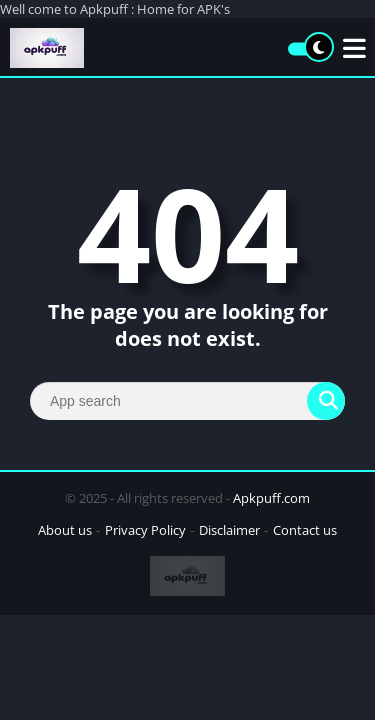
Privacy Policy (145, 530)
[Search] (187, 401)
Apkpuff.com (271, 498)
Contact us (305, 530)
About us (65, 530)
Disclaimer (229, 530)
